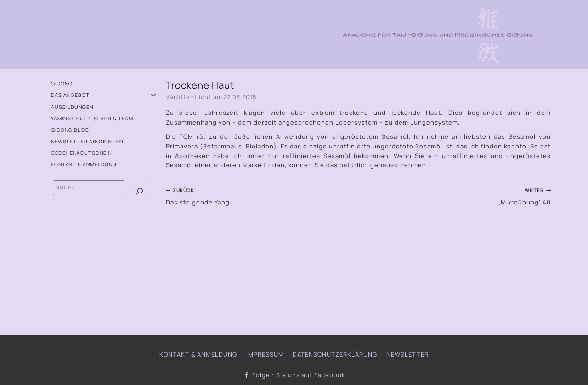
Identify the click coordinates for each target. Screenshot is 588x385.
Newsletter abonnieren (87, 141)
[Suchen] (140, 191)
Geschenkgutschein (81, 153)
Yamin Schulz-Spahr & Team (92, 118)
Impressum (265, 354)
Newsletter (407, 354)
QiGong (62, 83)
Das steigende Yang (259, 196)
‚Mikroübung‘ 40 (458, 196)
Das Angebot (70, 95)
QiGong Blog (70, 130)
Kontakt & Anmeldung (84, 164)
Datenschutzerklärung (335, 354)
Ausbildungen (72, 107)
